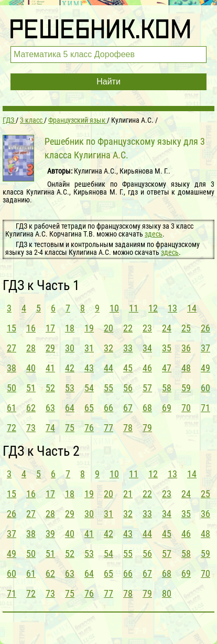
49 (205, 368)
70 (186, 408)
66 (108, 408)
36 (186, 348)
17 (50, 328)
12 (153, 308)
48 (186, 368)
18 (70, 328)
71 (205, 408)
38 (12, 368)
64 (70, 408)
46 (147, 368)
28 (31, 348)
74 (50, 428)
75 (70, 428)
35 (167, 348)
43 (89, 368)
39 (50, 534)
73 (31, 428)
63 (50, 408)
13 (172, 308)
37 (205, 348)
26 (205, 328)
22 (128, 328)
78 (128, 428)
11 (134, 308)
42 (70, 368)
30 (70, 348)
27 (12, 348)
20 (108, 328)
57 (147, 388)
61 (12, 408)
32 (108, 348)
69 (167, 408)
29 (50, 348)
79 (147, 428)
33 (128, 348)
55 (108, 388)
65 (89, 408)
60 (205, 388)
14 (192, 308)
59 (186, 388)
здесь (154, 234)
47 (167, 368)
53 (70, 388)
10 (114, 308)
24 (167, 328)
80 (167, 593)
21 (128, 494)
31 (89, 348)
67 (128, 408)
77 (108, 428)
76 (89, 428)
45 (128, 368)
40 (31, 368)
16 (31, 328)
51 (31, 388)
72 (12, 428)
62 (31, 408)
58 (167, 388)
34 (147, 348)
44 (108, 368)
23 (147, 328)
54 (89, 388)
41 (50, 368)
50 (12, 388)
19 (89, 328)
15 (12, 328)
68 (147, 408)
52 (50, 388)
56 (128, 388)
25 (186, 328)
